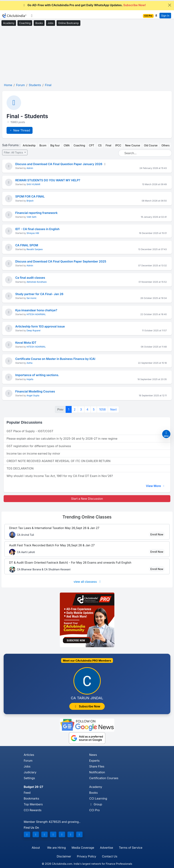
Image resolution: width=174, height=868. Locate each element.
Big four (55, 145)
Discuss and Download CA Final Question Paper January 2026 (59, 164)
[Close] (170, 5)
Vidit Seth (31, 217)
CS (100, 145)
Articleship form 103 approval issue (40, 326)
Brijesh (30, 201)
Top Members (33, 804)
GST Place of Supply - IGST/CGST (30, 431)
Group (96, 804)
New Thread (20, 130)
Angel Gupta (33, 395)
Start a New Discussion (87, 499)
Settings (29, 778)
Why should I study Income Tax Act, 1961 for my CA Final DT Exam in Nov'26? (60, 476)
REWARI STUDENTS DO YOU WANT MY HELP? (48, 180)
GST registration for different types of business (39, 446)
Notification (97, 772)
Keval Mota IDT (26, 343)
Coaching (25, 23)
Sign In (165, 16)
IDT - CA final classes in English (37, 229)
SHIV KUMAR (33, 184)
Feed (27, 793)
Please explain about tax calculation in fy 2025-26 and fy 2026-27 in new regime (62, 439)
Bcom (43, 145)
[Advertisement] (87, 55)
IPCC (118, 145)
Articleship (29, 145)
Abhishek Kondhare (37, 282)
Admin (30, 168)
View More (155, 486)
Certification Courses (104, 778)
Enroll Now (157, 534)
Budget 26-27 (34, 787)
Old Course (151, 145)
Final (108, 145)
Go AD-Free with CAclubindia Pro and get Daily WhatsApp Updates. (84, 5)
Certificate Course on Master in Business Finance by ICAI (55, 359)
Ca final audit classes (30, 278)
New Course (133, 145)
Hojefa (30, 379)
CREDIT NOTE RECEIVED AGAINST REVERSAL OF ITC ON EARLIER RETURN (58, 461)
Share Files (97, 766)
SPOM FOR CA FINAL (30, 196)
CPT (92, 145)
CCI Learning (98, 798)
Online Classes (87, 517)
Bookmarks (32, 798)
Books (39, 23)
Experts (94, 761)
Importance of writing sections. (37, 375)
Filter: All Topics (14, 152)
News (93, 755)
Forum (28, 761)
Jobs (51, 23)
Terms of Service (131, 848)
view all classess (88, 582)
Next (113, 409)
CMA (67, 145)
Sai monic (32, 298)
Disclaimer (64, 856)
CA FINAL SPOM (27, 245)
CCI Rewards (33, 810)
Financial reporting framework (36, 213)
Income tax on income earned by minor (33, 453)
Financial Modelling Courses (35, 391)
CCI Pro (95, 810)
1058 (102, 409)
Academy (9, 23)
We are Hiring (56, 848)
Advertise (107, 848)
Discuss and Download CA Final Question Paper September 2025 (61, 261)
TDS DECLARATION (20, 468)
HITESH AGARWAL (36, 314)
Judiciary (30, 772)
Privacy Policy (87, 856)
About (36, 848)
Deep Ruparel (34, 331)
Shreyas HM (33, 233)
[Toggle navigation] (32, 16)
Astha (29, 363)
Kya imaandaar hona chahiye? (36, 310)
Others (165, 145)
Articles (29, 755)
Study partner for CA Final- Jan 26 (39, 294)
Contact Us (110, 856)
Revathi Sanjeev (35, 249)
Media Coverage (83, 848)
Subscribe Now (87, 706)
